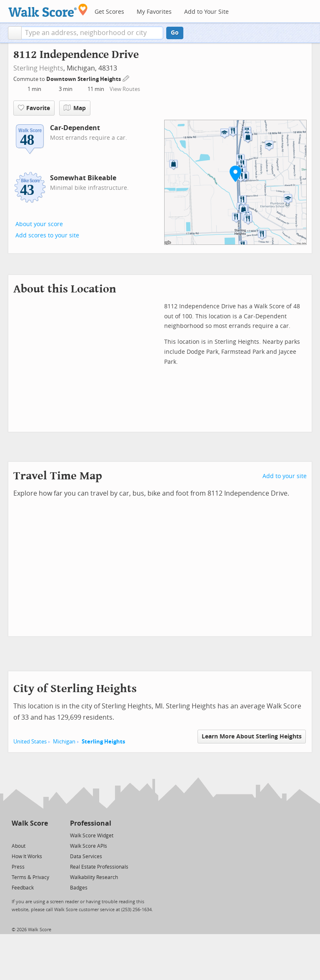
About (19, 846)
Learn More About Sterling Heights (252, 737)
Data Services (86, 857)
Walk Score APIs (89, 846)
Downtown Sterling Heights (84, 79)
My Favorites (154, 12)
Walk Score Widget (92, 836)
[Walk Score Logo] (48, 10)
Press (18, 867)
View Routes (125, 89)
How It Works (27, 857)
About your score (39, 224)
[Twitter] (16, 835)
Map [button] (75, 108)
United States (30, 742)
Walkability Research (94, 877)
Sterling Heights (38, 68)
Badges (79, 888)
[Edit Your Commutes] (126, 78)
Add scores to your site (47, 236)
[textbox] (92, 33)
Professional (91, 823)
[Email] (42, 835)
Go (175, 33)
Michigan (64, 742)
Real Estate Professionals (99, 867)
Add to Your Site (206, 12)
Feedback (23, 888)
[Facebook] (29, 835)
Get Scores (109, 12)
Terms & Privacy (30, 877)
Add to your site (285, 476)
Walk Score (30, 823)
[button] (15, 33)
